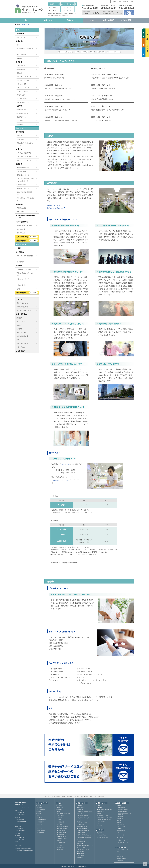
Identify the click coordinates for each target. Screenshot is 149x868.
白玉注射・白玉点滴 (23, 80)
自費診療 (19, 62)
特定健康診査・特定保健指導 (25, 199)
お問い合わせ (21, 347)
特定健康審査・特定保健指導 (84, 837)
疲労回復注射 (21, 69)
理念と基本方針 (22, 332)
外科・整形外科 (22, 55)
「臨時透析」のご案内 (24, 269)
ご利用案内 (85, 52)
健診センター (49, 20)
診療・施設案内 (109, 20)
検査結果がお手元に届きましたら (25, 144)
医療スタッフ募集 (22, 343)
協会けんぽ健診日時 (23, 188)
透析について (120, 855)
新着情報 (40, 806)
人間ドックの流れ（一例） (25, 157)
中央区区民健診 (22, 110)
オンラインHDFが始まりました (103, 120)
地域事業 (19, 106)
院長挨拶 (19, 329)
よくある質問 (126, 20)
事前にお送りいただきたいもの (25, 274)
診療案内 (19, 318)
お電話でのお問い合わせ (123, 840)
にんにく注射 (21, 66)
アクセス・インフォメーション (44, 826)
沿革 (18, 340)
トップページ (41, 802)
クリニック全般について (122, 849)
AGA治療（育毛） (22, 99)
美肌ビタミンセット (23, 88)
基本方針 (120, 828)
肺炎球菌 (60, 845)
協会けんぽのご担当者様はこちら (123, 1)
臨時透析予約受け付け (56, 204)
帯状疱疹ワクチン (22, 113)
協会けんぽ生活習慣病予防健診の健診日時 (125, 813)
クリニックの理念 (122, 826)
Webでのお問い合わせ (123, 842)
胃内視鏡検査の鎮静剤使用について (26, 217)
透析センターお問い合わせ (112, 52)
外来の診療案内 (121, 806)
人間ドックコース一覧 (24, 160)
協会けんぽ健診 (22, 185)
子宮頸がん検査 (22, 208)
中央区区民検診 (62, 841)
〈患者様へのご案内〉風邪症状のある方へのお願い (111, 77)
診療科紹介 (20, 41)
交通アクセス (100, 831)
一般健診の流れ (22, 171)
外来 (26, 20)
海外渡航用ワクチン (23, 102)
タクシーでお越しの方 (24, 310)
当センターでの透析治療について (25, 257)
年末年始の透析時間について (102, 98)
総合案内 (39, 812)
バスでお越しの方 (22, 307)
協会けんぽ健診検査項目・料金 (25, 193)
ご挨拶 (79, 52)
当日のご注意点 (22, 285)
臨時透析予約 (100, 52)
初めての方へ (21, 37)
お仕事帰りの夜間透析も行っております (60, 109)
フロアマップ (21, 321)
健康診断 (19, 164)
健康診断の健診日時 (23, 168)
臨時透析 (92, 52)
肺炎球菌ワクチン (22, 117)
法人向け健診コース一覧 (24, 225)
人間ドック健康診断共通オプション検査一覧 (25, 180)
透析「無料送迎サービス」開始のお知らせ (107, 109)
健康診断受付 (80, 857)
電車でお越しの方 (22, 303)
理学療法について (121, 859)
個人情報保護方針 (22, 336)
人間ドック (20, 149)
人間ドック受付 (81, 855)
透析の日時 (120, 816)
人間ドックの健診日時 (24, 153)
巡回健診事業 (21, 229)
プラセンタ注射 (22, 84)
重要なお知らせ (42, 808)
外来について (120, 851)
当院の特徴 (20, 139)
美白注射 (19, 73)
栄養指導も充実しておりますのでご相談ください (63, 98)
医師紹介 (19, 325)
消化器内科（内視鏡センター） (25, 50)
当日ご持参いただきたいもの (25, 280)
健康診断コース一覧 (23, 175)
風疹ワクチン (21, 121)
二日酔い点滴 (21, 95)
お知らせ (39, 805)
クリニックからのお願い (123, 838)
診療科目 (39, 810)
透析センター (71, 20)
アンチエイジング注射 (24, 77)
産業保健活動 (21, 233)
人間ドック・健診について (123, 853)
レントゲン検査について (122, 857)
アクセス (91, 20)
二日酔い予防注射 (22, 91)
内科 (18, 45)
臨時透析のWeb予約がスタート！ (104, 88)
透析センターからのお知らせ (68, 52)
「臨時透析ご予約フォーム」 (63, 479)
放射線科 (19, 58)
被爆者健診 (20, 124)
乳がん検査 (20, 212)
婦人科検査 (20, 204)
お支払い (19, 289)
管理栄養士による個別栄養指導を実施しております (64, 120)
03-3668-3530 (68, 463)
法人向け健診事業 (22, 222)
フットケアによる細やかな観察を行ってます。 (62, 88)
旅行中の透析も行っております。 (57, 77)
